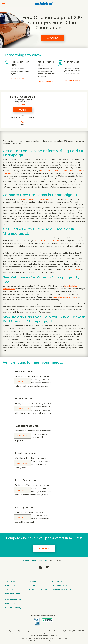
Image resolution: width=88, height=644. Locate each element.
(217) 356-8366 (74, 269)
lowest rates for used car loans (46, 241)
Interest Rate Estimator (63, 171)
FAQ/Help (33, 581)
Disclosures (10, 604)
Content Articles (36, 585)
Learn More (21, 381)
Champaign (43, 560)
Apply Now (53, 38)
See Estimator (45, 81)
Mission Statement (13, 593)
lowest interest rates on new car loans (36, 199)
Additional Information (39, 589)
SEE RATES (16, 79)
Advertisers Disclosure (62, 589)
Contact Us (10, 585)
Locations (26, 560)
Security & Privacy (13, 608)
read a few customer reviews (65, 297)
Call (23, 123)
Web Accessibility (13, 600)
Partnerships (57, 581)
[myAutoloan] (43, 620)
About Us (9, 589)
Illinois (34, 560)
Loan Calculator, (47, 171)
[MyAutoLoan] (44, 4)
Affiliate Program (59, 585)
